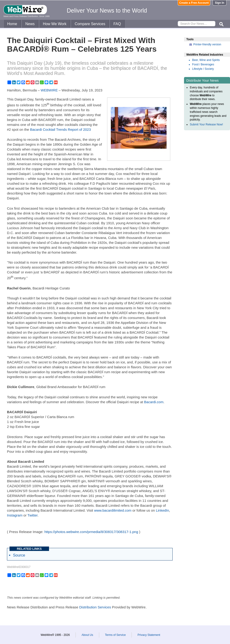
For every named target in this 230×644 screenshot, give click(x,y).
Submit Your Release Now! (206, 124)
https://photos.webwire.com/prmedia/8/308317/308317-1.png (91, 532)
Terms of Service (115, 635)
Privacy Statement (149, 635)
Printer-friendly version (207, 44)
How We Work (55, 24)
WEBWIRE (49, 90)
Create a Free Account (194, 3)
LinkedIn (163, 510)
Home (12, 24)
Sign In (220, 3)
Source (19, 555)
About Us (87, 635)
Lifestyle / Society (203, 69)
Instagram (15, 515)
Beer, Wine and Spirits (206, 60)
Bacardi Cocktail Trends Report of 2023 (60, 129)
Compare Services (90, 24)
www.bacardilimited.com (113, 510)
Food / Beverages (203, 64)
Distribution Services (95, 607)
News (30, 24)
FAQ (117, 24)
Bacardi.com (154, 402)
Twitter (32, 515)
